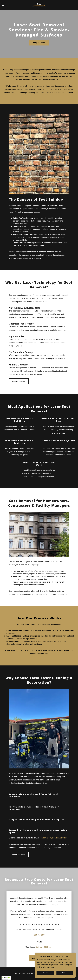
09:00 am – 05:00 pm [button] (43, 947)
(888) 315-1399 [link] (39, 935)
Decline (46, 973)
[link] (39, 5)
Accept (65, 973)
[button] (7, 5)
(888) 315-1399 (39, 43)
